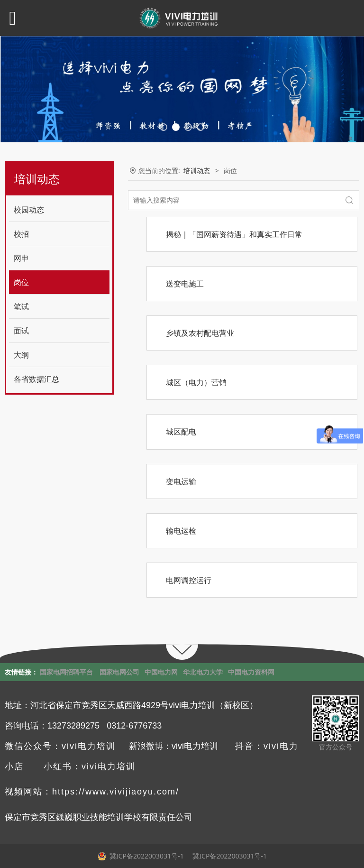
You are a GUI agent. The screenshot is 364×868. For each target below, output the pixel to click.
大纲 (21, 355)
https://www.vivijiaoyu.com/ (116, 792)
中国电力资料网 (251, 672)
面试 (21, 331)
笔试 (21, 306)
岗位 (21, 282)
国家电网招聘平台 (66, 672)
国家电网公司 (119, 672)
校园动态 (29, 210)
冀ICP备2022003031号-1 (229, 856)
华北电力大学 (203, 672)
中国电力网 (161, 672)
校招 (21, 234)
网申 (21, 258)
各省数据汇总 (36, 379)
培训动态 (197, 171)
